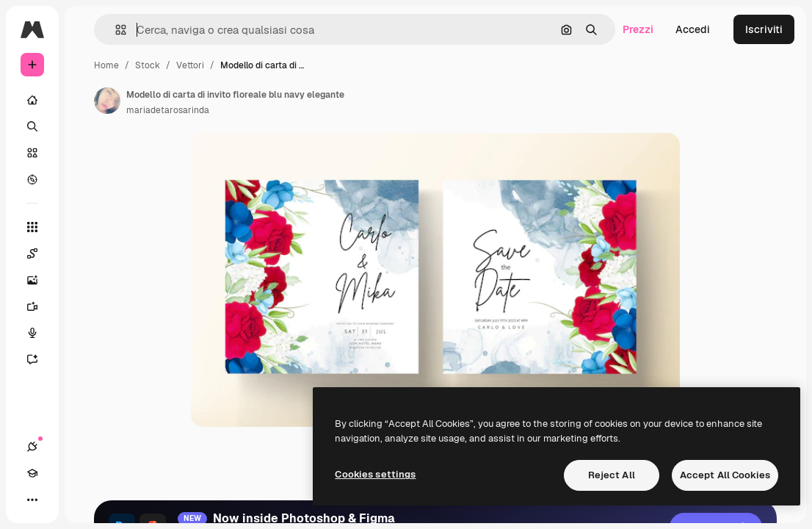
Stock (148, 65)
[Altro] (32, 500)
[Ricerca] (32, 126)
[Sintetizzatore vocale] (32, 333)
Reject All (612, 475)
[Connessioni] (32, 447)
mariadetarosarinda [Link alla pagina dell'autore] (168, 110)
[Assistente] (32, 359)
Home (106, 65)
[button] (115, 30)
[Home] (32, 100)
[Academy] (32, 473)
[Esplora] (32, 179)
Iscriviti (764, 29)
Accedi (693, 29)
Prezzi (638, 29)
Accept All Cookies (725, 475)
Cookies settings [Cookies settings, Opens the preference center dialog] (375, 474)
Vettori (190, 65)
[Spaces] (32, 253)
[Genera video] (32, 306)
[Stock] (32, 153)
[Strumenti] (32, 227)
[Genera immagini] (32, 280)
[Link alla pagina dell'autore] (107, 101)
